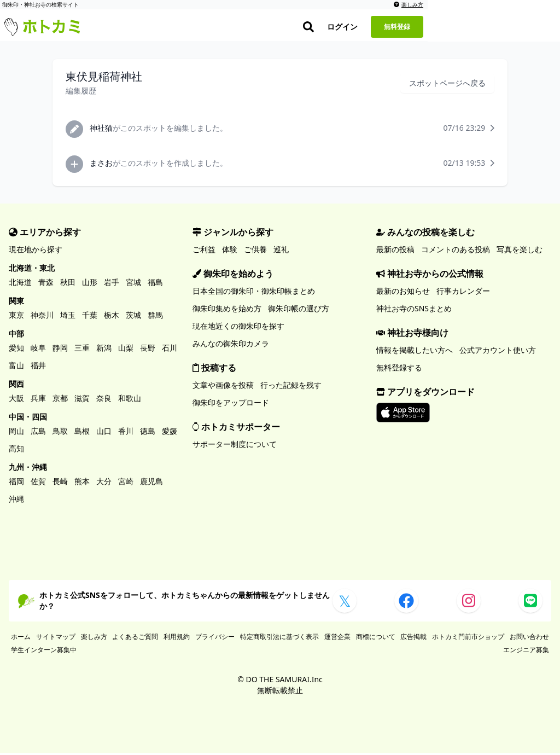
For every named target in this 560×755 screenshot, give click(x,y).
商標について (376, 639)
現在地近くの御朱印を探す (238, 328)
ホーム (21, 639)
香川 (126, 433)
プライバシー (215, 639)
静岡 (60, 350)
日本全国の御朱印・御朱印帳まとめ (254, 293)
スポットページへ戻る (447, 85)
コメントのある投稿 (456, 251)
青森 (46, 284)
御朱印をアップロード (231, 405)
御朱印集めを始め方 (227, 310)
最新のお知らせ (403, 293)
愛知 (16, 350)
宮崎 (126, 483)
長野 (148, 350)
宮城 (133, 284)
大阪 (16, 400)
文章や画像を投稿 (223, 387)
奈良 (104, 400)
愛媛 (170, 433)
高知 (16, 451)
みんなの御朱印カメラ (231, 345)
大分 (104, 483)
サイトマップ (56, 639)
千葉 (90, 317)
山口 (104, 433)
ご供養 (255, 251)
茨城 (133, 317)
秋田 (68, 284)
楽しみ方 (541, 4)
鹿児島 (151, 483)
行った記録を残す (291, 387)
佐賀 (38, 483)
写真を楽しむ (520, 251)
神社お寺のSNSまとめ (414, 310)
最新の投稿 (395, 251)
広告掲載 (413, 639)
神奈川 (42, 317)
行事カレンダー (463, 293)
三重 (82, 350)
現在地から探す (36, 251)
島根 (82, 433)
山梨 (126, 350)
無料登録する (399, 370)
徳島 (148, 433)
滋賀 (82, 400)
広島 (38, 433)
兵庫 (38, 400)
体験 (230, 251)
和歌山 (130, 400)
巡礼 (281, 251)
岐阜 (38, 350)
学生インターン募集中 (44, 652)
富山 (16, 367)
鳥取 (60, 433)
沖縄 (16, 501)
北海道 (20, 284)
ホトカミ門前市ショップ (468, 639)
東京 (16, 317)
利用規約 (177, 639)
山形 (90, 284)
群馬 (155, 317)
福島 (155, 284)
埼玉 (68, 317)
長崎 (60, 483)
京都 (60, 400)
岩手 (112, 284)
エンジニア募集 (526, 652)
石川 (170, 350)
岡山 (16, 433)
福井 (38, 367)
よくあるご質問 (135, 639)
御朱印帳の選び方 (299, 310)
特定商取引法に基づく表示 (279, 639)
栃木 (112, 317)
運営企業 (337, 639)
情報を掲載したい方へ (415, 352)
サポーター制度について (235, 446)
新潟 (104, 350)
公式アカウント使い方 (498, 352)
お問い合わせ (529, 639)
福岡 (16, 483)
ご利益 (204, 251)
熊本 (82, 483)
